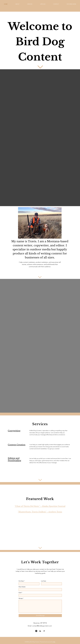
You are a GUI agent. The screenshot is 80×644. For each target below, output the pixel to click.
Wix (54, 642)
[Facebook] (44, 631)
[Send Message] (40, 616)
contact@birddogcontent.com (42, 626)
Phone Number (22, 587)
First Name (21, 581)
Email (20, 593)
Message (21, 598)
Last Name (44, 581)
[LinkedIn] (40, 631)
